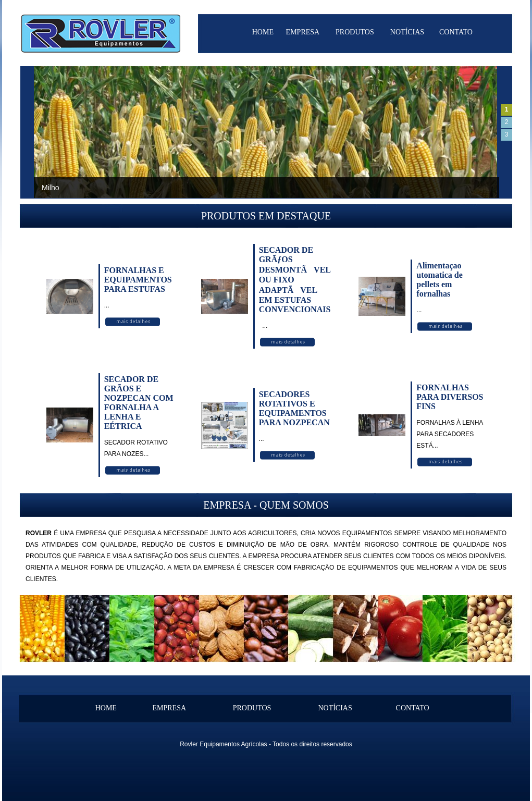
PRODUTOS (355, 32)
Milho (50, 188)
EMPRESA (303, 32)
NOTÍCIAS (407, 32)
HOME (263, 32)
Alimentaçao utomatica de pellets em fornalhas (439, 280)
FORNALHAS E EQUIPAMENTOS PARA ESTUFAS (138, 280)
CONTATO (456, 32)
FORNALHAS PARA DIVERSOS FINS (450, 397)
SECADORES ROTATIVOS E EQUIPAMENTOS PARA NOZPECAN (294, 408)
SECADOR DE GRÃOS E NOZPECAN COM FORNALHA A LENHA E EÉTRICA (139, 403)
